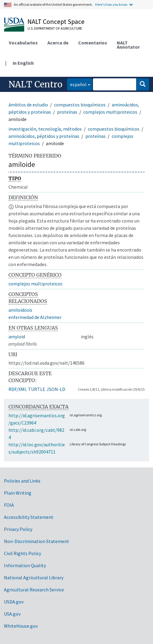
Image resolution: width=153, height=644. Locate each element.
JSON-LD (56, 389)
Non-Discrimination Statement (37, 541)
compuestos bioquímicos (80, 105)
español (77, 84)
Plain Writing (18, 493)
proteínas (67, 112)
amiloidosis (20, 310)
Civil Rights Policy (22, 553)
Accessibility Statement (29, 517)
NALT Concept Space (56, 21)
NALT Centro (35, 84)
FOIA (9, 505)
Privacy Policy (18, 529)
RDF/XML (18, 389)
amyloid (17, 337)
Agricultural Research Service (34, 590)
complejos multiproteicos (110, 112)
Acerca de (58, 43)
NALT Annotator (128, 45)
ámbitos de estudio (28, 105)
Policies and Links (22, 481)
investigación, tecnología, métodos (45, 129)
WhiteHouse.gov (21, 626)
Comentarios (93, 43)
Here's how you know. (112, 4)
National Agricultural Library (34, 577)
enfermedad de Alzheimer (35, 317)
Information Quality (25, 565)
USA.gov (12, 614)
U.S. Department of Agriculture (55, 28)
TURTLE (37, 389)
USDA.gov (14, 602)
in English (23, 63)
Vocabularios (23, 43)
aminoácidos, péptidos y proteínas (44, 136)
